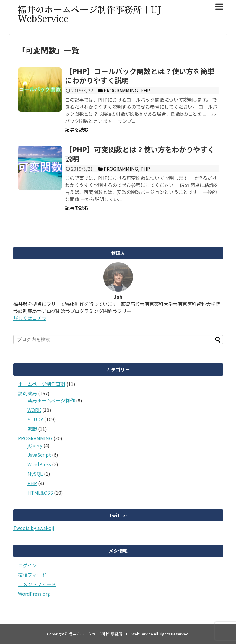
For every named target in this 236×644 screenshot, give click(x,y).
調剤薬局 (27, 393)
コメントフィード (37, 584)
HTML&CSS (40, 493)
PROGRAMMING (35, 438)
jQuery (35, 445)
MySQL (35, 474)
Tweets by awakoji (34, 528)
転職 (32, 429)
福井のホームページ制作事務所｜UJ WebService (89, 14)
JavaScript (39, 455)
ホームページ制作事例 (42, 384)
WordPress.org (34, 594)
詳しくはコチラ (30, 318)
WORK (34, 410)
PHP (32, 483)
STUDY (35, 419)
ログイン (27, 565)
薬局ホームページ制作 (51, 400)
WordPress (39, 464)
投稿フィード (32, 575)
